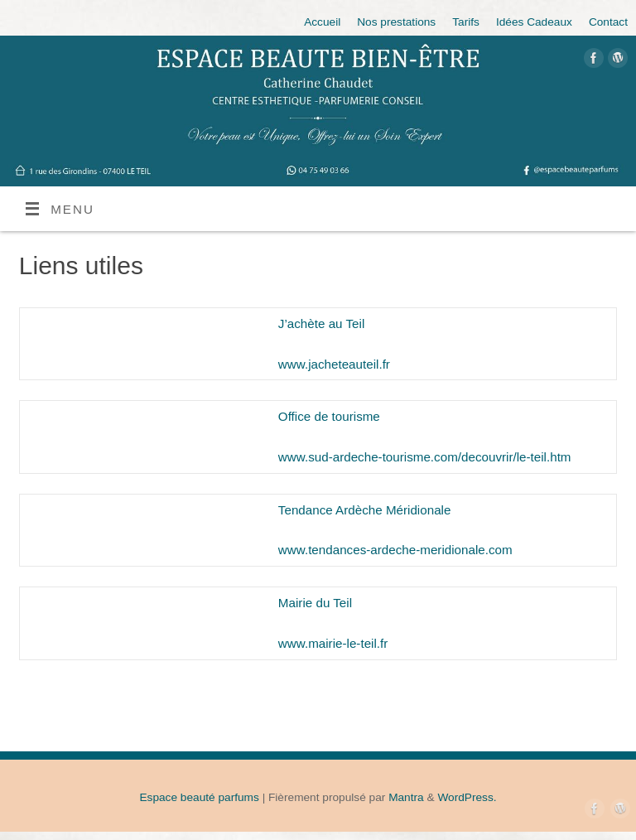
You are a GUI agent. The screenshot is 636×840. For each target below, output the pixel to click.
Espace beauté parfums (199, 797)
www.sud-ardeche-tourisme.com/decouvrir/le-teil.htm (425, 457)
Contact (608, 22)
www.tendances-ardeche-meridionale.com (395, 550)
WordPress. (467, 797)
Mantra (406, 797)
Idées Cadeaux (534, 22)
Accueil (322, 22)
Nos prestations (396, 22)
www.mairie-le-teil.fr (333, 643)
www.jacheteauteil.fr (334, 364)
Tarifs (466, 22)
